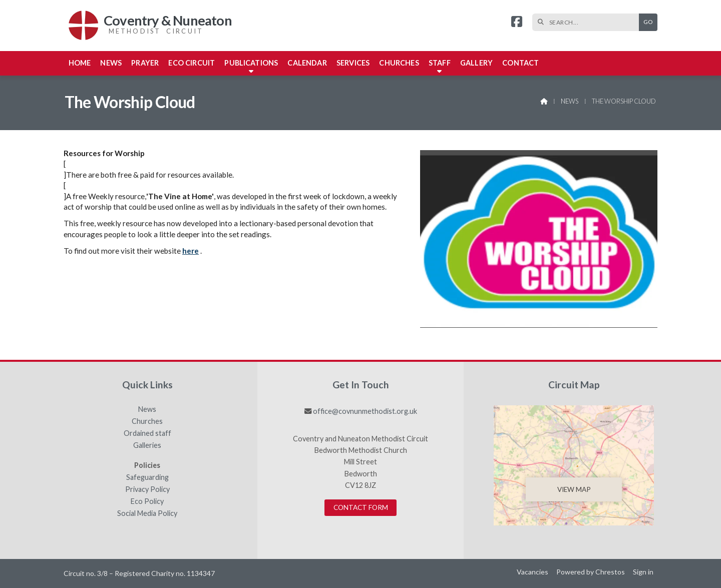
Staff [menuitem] (440, 63)
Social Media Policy (147, 513)
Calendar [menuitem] (307, 63)
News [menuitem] (111, 63)
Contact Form (361, 507)
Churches (147, 421)
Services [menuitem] (353, 63)
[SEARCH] (588, 22)
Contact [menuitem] (520, 63)
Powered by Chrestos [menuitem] (591, 572)
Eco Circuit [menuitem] (192, 63)
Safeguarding (147, 477)
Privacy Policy (147, 489)
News (570, 101)
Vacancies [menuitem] (532, 572)
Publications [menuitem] (251, 63)
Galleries (147, 445)
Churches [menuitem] (399, 63)
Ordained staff (147, 433)
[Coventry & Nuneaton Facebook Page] (517, 23)
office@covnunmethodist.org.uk (365, 411)
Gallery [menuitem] (476, 63)
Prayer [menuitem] (145, 63)
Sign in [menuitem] (643, 572)
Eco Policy (147, 501)
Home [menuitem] (80, 63)
